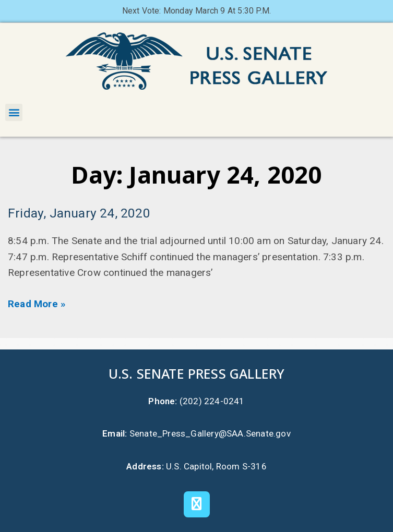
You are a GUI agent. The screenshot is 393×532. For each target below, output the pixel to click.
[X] (197, 504)
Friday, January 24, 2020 (79, 213)
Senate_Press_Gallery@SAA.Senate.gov (210, 433)
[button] (14, 112)
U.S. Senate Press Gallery (197, 373)
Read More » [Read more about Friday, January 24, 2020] (37, 304)
